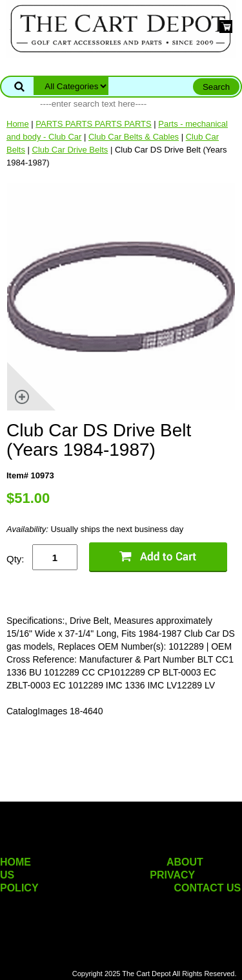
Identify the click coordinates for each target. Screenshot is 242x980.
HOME (15, 862)
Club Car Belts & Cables (134, 137)
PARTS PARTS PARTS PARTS (93, 124)
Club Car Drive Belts (70, 150)
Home (18, 124)
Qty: (15, 559)
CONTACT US (208, 888)
